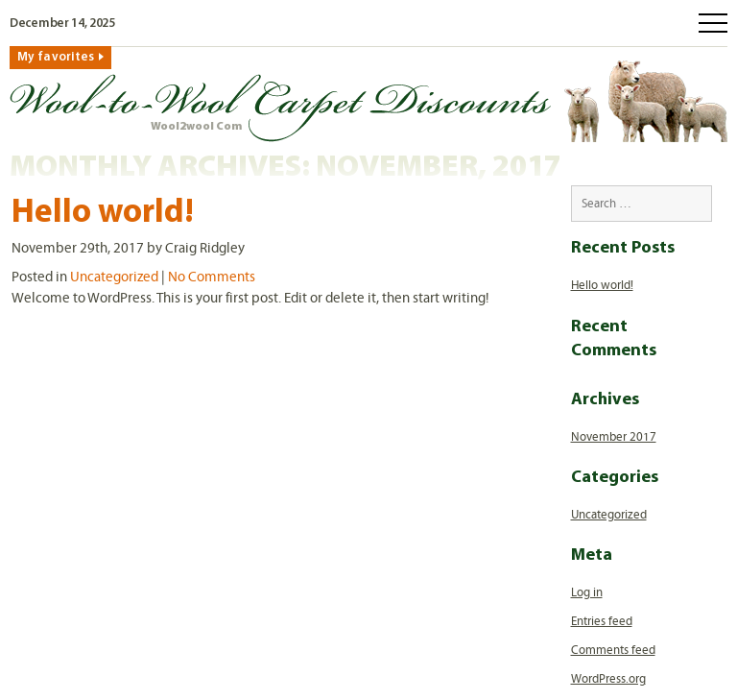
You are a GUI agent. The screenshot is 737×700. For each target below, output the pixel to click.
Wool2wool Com (196, 127)
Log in (587, 592)
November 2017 (614, 437)
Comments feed (613, 650)
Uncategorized (114, 277)
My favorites (56, 57)
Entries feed (602, 621)
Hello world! (103, 214)
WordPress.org (608, 679)
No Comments (212, 277)
